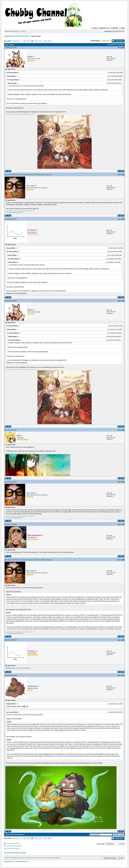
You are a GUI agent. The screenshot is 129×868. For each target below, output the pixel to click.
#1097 (123, 524)
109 (28, 41)
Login (18, 31)
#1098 (123, 560)
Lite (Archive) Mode (45, 858)
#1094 (123, 301)
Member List (104, 28)
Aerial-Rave (32, 686)
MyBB (12, 861)
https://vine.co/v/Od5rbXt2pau (21, 668)
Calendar (114, 28)
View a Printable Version (13, 843)
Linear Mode (121, 44)
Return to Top (25, 858)
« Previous (15, 41)
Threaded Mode (112, 44)
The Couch (25, 36)
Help (122, 28)
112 (40, 41)
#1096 (123, 482)
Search (94, 28)
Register (23, 31)
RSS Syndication (56, 858)
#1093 (123, 219)
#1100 (123, 675)
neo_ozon (48, 175)
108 (25, 41)
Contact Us (8, 858)
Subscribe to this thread (13, 848)
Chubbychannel (9, 36)
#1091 (123, 48)
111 (36, 41)
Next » (50, 41)
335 (45, 41)
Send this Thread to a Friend (14, 846)
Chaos (30, 57)
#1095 (123, 430)
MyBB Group (25, 861)
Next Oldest (10, 834)
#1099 (123, 640)
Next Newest (19, 834)
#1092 (123, 175)
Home (18, 36)
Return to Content (34, 858)
